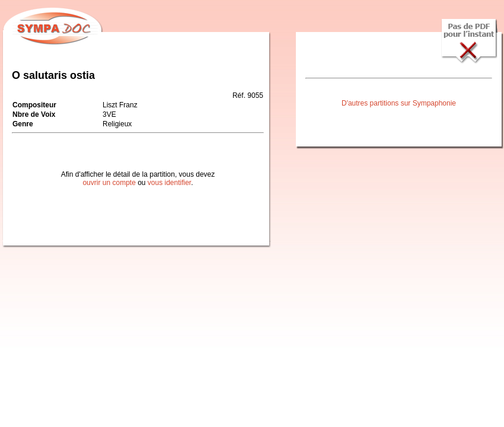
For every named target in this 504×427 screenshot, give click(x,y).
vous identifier (169, 183)
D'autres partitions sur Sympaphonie (399, 103)
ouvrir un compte (109, 183)
